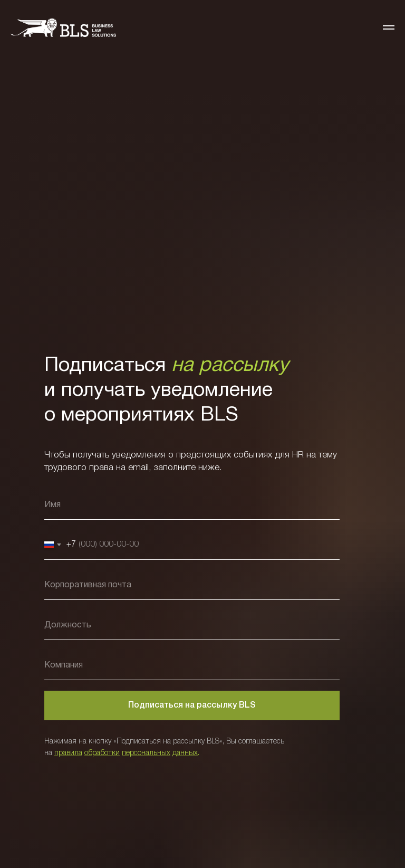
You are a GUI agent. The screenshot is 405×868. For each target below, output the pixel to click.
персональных (146, 753)
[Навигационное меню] (389, 27)
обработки (102, 753)
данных (185, 753)
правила (68, 753)
